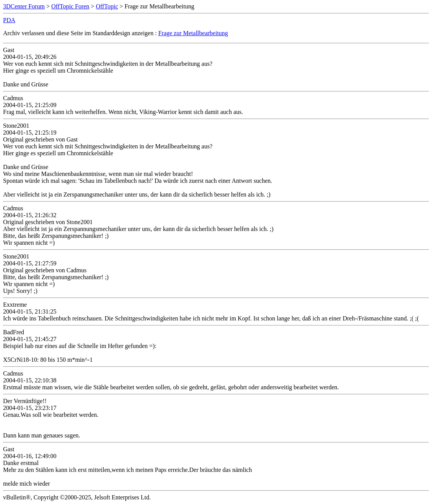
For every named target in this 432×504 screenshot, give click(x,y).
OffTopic (107, 6)
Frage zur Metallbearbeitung (193, 33)
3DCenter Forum (24, 6)
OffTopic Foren (70, 6)
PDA (9, 20)
